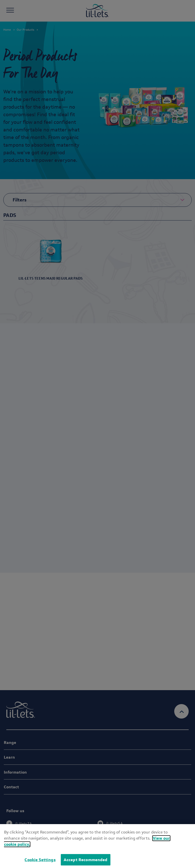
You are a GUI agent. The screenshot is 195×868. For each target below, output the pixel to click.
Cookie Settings (40, 860)
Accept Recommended (86, 860)
